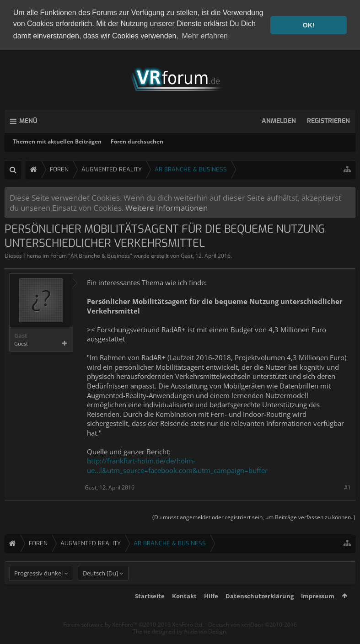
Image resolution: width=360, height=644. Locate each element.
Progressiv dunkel (38, 589)
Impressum (318, 612)
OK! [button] (308, 25)
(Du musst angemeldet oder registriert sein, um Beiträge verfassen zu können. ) (254, 515)
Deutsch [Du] (100, 589)
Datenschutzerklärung (260, 612)
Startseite (150, 612)
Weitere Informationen (167, 206)
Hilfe (211, 612)
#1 (347, 486)
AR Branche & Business (100, 254)
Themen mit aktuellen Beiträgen (57, 140)
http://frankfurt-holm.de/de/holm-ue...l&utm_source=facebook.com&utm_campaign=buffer (177, 464)
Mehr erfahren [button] (205, 36)
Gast (187, 254)
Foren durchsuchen (137, 140)
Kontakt (184, 612)
